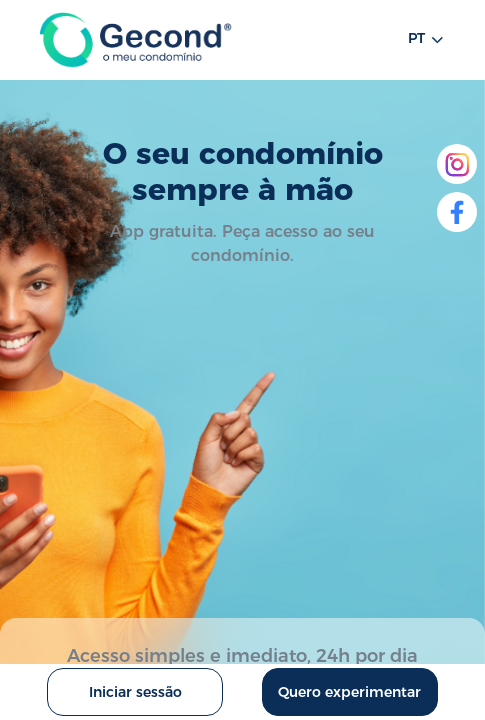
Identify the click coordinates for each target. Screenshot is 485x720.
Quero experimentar (349, 692)
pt (426, 40)
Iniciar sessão (135, 692)
